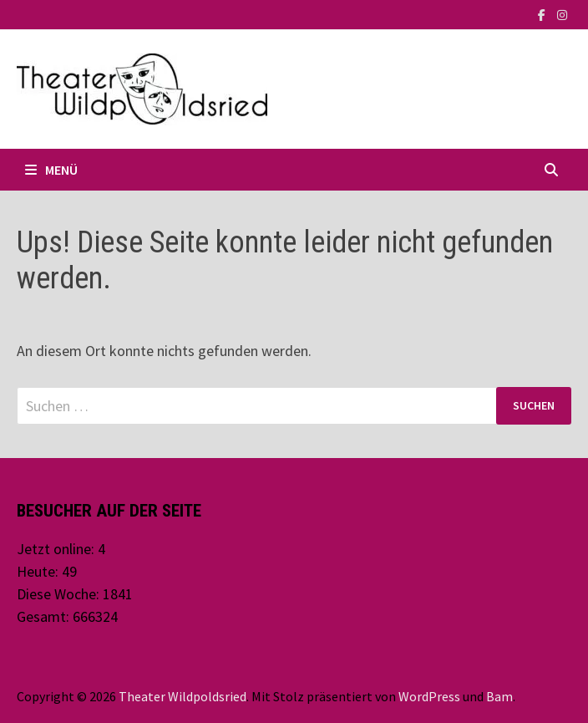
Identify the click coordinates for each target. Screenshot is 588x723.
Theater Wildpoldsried (182, 696)
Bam (499, 696)
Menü (51, 170)
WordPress (429, 696)
